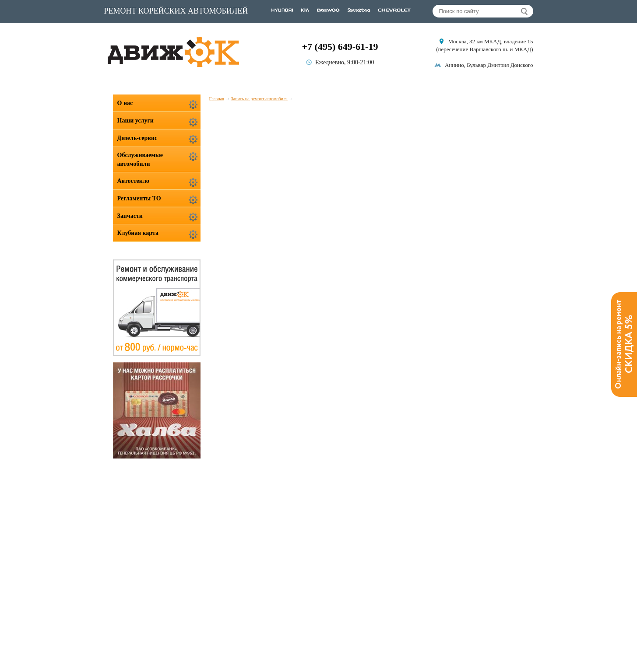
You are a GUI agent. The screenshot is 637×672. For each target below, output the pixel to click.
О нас (125, 103)
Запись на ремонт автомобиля (259, 99)
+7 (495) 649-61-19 (340, 47)
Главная (217, 99)
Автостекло (133, 181)
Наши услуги (135, 121)
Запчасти (130, 216)
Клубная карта (138, 233)
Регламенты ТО (139, 198)
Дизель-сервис (137, 138)
